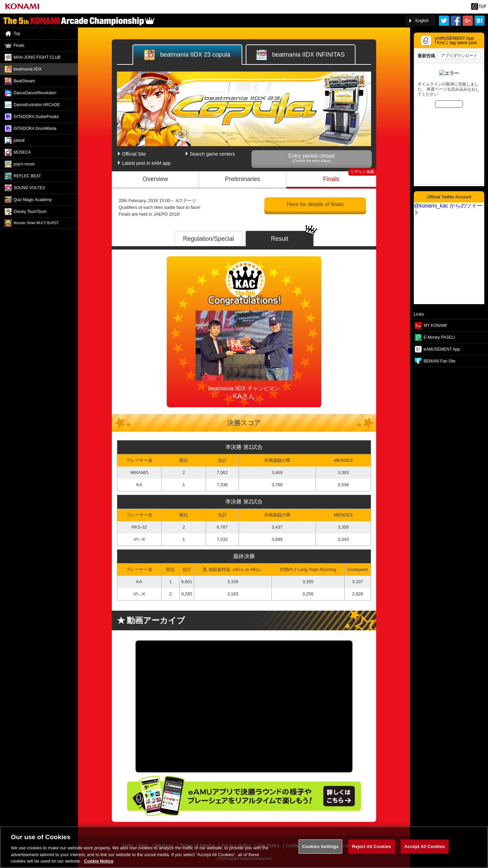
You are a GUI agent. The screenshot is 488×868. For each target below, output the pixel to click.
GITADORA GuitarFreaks (36, 117)
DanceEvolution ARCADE (37, 105)
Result (279, 239)
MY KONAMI (435, 325)
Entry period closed (312, 158)
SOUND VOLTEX (29, 188)
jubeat (19, 140)
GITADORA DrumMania (35, 129)
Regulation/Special (208, 239)
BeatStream (24, 81)
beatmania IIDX (28, 69)
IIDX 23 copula (187, 55)
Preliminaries (243, 179)
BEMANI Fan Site (440, 361)
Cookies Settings (321, 846)
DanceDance (35, 93)
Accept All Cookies (425, 846)
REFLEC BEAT (27, 176)
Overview (155, 179)
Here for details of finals (315, 204)
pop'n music (24, 164)
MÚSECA (22, 152)
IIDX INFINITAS (301, 55)
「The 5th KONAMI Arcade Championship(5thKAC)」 (79, 21)
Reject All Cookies (372, 846)
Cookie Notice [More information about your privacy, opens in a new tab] (99, 861)
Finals (331, 179)
